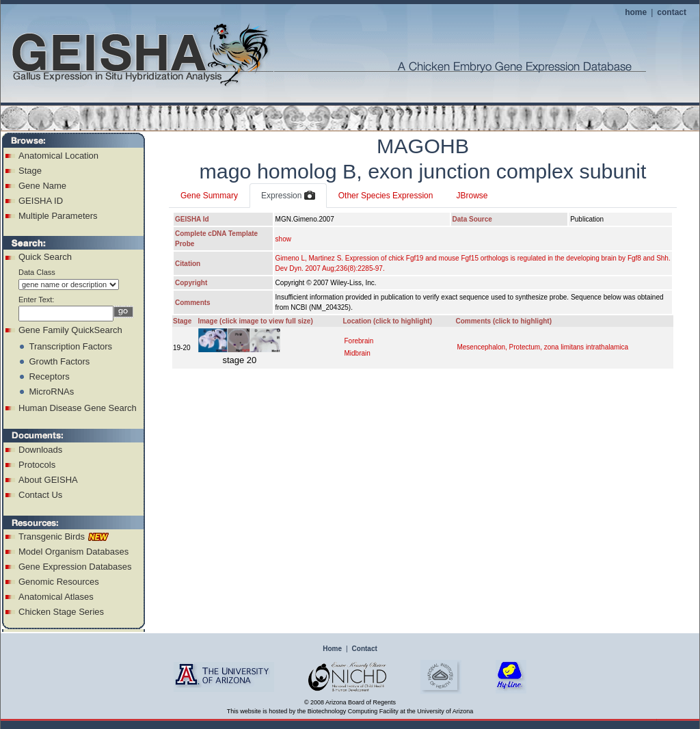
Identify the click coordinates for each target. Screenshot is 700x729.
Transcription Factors (70, 346)
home (636, 12)
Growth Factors (59, 361)
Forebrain (359, 341)
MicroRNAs (51, 392)
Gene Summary (209, 196)
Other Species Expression (386, 196)
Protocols (37, 465)
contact (672, 12)
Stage (30, 171)
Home (332, 649)
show (283, 239)
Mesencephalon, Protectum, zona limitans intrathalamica (542, 347)
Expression (288, 196)
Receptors (49, 376)
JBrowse (472, 196)
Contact (365, 649)
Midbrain (357, 353)
